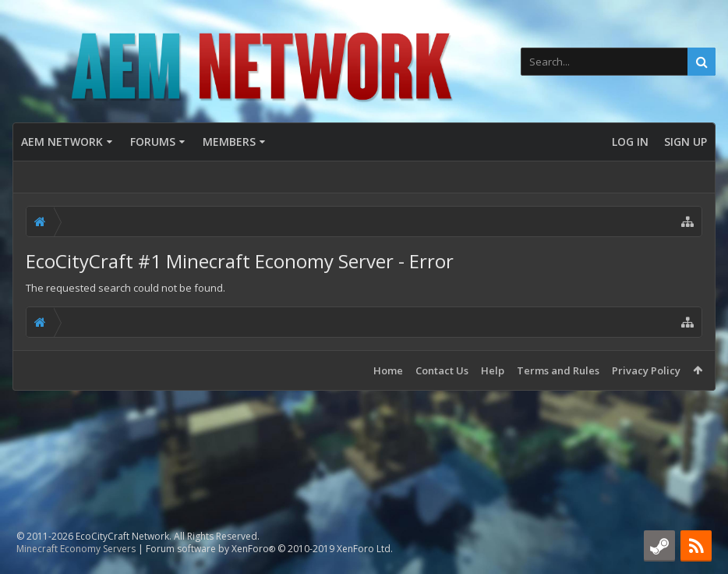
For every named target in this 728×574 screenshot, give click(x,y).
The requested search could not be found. (125, 288)
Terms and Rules (558, 370)
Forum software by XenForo (269, 549)
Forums (153, 142)
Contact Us (442, 370)
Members (229, 142)
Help (493, 370)
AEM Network (62, 142)
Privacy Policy (646, 370)
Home (388, 370)
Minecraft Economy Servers (76, 549)
